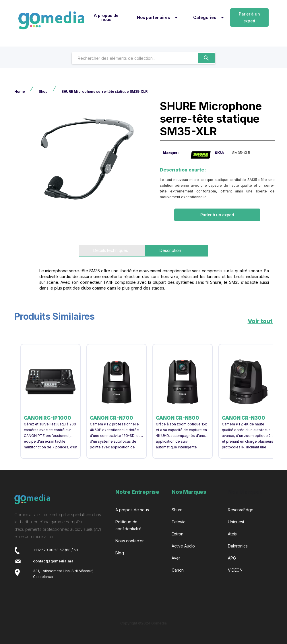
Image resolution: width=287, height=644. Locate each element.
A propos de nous (106, 17)
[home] (51, 20)
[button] (156, 18)
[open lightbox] (85, 161)
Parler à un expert (249, 17)
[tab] (112, 251)
